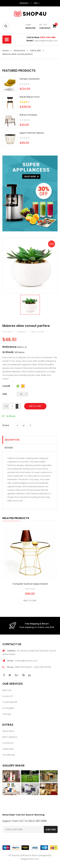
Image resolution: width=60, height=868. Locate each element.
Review (9, 448)
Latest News (8, 749)
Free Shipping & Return (37, 624)
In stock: (8, 352)
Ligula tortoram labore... (32, 133)
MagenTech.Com (30, 859)
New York (7, 690)
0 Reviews (21, 332)
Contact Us (8, 743)
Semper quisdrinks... (30, 79)
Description (12, 440)
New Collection (10, 737)
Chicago (7, 714)
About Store (8, 731)
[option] (30, 305)
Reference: (10, 347)
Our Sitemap (9, 755)
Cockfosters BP (10, 702)
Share (17, 428)
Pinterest (30, 428)
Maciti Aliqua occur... (30, 97)
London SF (8, 696)
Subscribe (51, 830)
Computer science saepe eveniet (30, 584)
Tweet (24, 428)
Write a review (38, 332)
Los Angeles (8, 708)
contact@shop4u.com (22, 661)
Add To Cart (35, 406)
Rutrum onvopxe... (29, 115)
